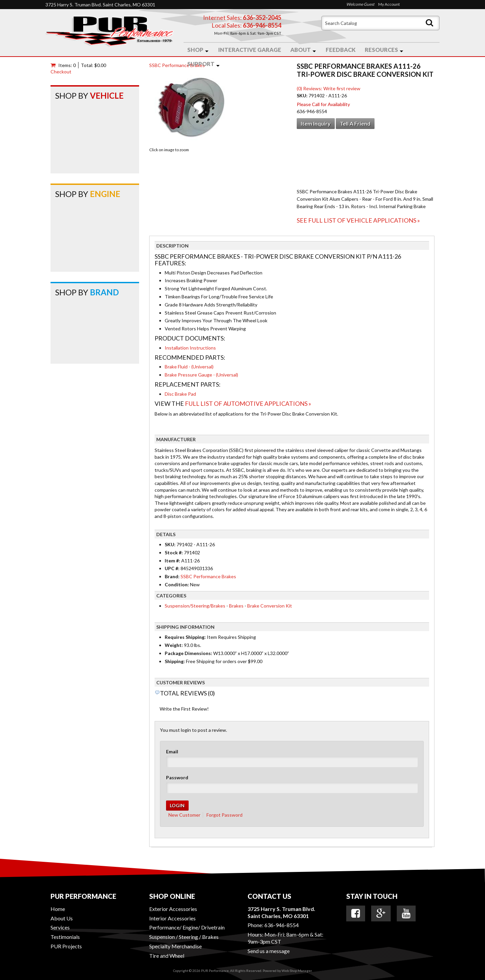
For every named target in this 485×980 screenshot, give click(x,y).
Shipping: (175, 661)
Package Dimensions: (188, 653)
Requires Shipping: (185, 637)
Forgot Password (224, 815)
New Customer (184, 815)
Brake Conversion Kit (270, 606)
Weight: (174, 645)
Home (58, 909)
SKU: (303, 95)
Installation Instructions (190, 348)
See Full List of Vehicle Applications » (358, 220)
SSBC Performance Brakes (177, 65)
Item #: (173, 561)
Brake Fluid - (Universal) (189, 367)
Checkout (61, 72)
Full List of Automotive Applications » (248, 403)
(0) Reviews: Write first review (329, 88)
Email (172, 752)
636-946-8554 (282, 925)
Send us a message (269, 951)
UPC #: (173, 568)
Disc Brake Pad (180, 394)
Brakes (236, 606)
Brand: (172, 576)
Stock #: (174, 552)
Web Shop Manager (297, 971)
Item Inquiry (316, 123)
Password (177, 777)
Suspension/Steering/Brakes (195, 606)
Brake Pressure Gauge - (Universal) (201, 375)
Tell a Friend (355, 123)
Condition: (177, 584)
